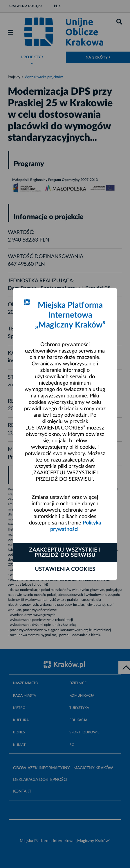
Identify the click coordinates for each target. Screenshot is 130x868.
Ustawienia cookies (65, 569)
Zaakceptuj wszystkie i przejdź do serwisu (65, 553)
